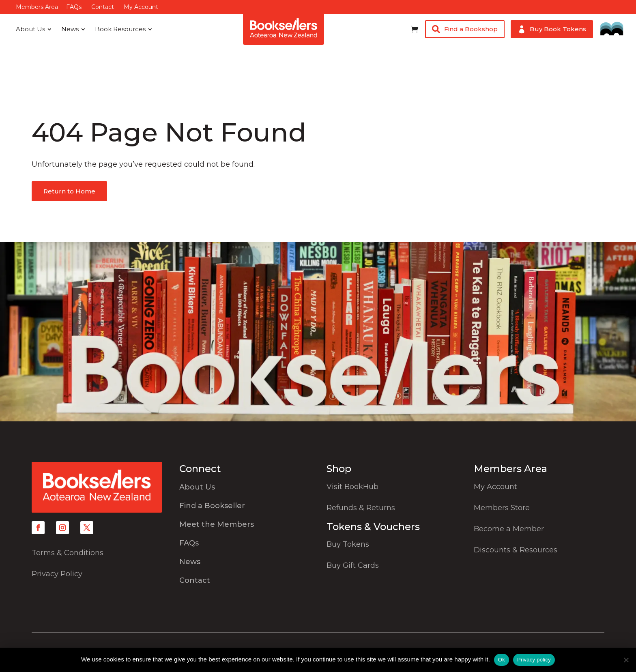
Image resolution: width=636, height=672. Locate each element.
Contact (103, 7)
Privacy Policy (57, 574)
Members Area (37, 7)
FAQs (74, 7)
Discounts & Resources (516, 550)
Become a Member (509, 529)
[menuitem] (34, 29)
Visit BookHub (352, 487)
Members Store (502, 508)
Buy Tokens (348, 544)
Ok (502, 660)
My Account (141, 7)
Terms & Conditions (68, 553)
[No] (626, 660)
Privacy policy (534, 660)
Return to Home (69, 191)
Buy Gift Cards (353, 565)
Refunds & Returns (361, 508)
